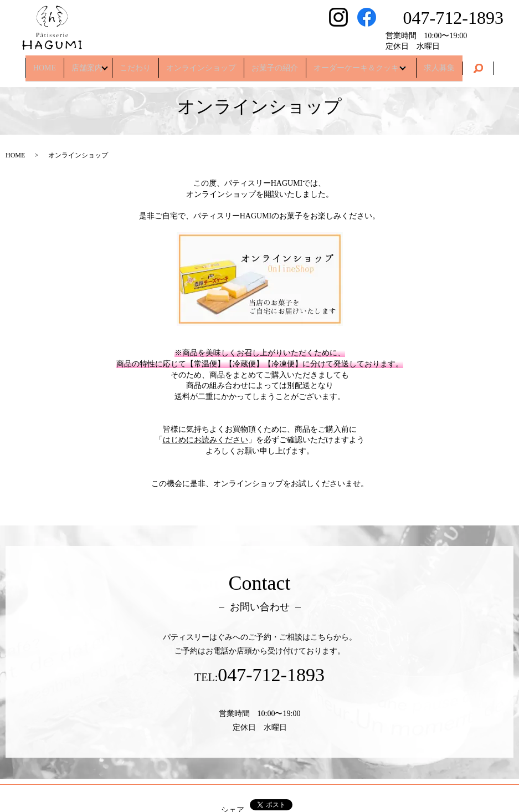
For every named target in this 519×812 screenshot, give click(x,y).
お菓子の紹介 (275, 63)
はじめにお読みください (205, 440)
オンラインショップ (201, 63)
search (484, 64)
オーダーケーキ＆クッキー (360, 63)
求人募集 (445, 63)
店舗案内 (81, 63)
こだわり (135, 63)
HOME (38, 63)
